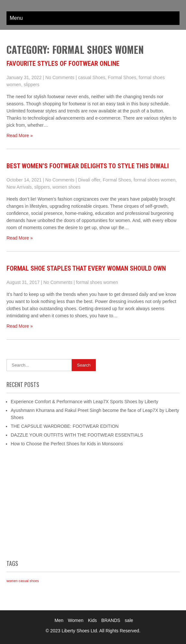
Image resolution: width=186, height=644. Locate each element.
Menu (16, 18)
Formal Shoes (122, 77)
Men (59, 620)
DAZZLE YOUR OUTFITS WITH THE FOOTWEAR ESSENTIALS (77, 435)
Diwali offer (89, 180)
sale (129, 620)
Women (76, 620)
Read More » (20, 135)
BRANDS (111, 620)
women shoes (67, 187)
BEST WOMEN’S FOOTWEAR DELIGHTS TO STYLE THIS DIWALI (88, 166)
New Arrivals (19, 187)
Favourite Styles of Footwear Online (63, 64)
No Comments (60, 77)
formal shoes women (154, 180)
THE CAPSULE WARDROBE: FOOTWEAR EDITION (65, 426)
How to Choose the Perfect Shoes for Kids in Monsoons (67, 444)
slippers (31, 85)
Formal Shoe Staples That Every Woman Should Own (86, 268)
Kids (92, 620)
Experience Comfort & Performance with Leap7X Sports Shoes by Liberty (84, 402)
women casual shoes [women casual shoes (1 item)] (23, 581)
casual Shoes (92, 77)
